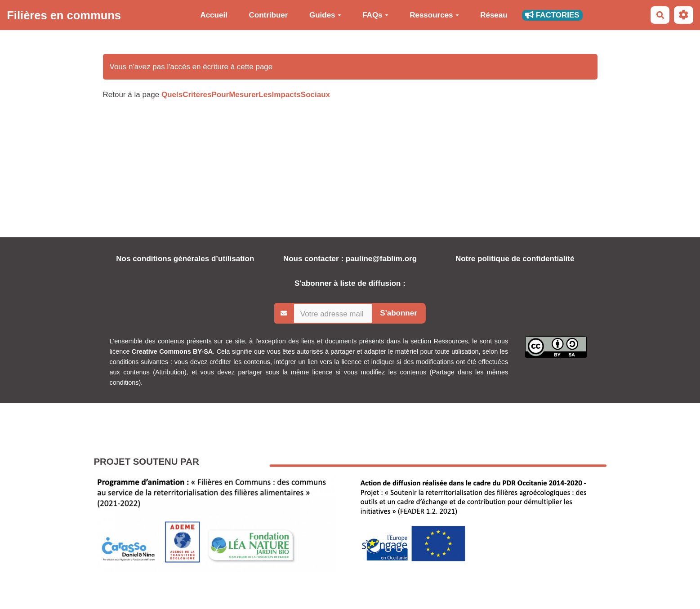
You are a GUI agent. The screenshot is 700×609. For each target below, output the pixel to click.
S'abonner (398, 313)
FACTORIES (552, 15)
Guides (325, 15)
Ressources (434, 15)
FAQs (375, 15)
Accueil (214, 15)
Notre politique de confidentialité (515, 259)
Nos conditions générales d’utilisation (185, 259)
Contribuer (268, 15)
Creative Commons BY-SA (172, 351)
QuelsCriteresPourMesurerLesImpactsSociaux (246, 95)
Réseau (494, 15)
